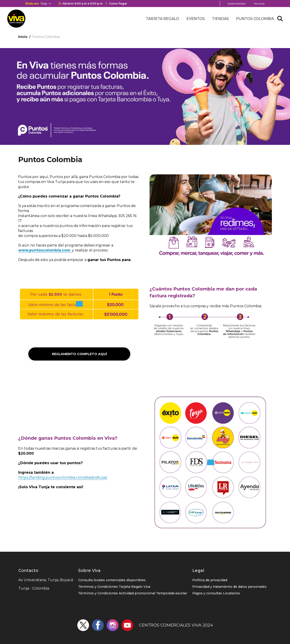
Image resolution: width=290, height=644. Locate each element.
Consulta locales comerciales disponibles (112, 580)
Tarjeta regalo (163, 19)
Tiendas (220, 19)
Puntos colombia (255, 19)
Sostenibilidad (236, 4)
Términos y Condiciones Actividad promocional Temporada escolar (133, 593)
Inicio (23, 37)
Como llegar (118, 4)
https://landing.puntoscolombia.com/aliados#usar (63, 477)
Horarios (259, 4)
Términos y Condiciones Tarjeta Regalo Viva (114, 587)
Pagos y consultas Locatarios (216, 593)
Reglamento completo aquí (79, 354)
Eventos (196, 19)
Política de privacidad (210, 580)
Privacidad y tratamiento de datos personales (229, 587)
